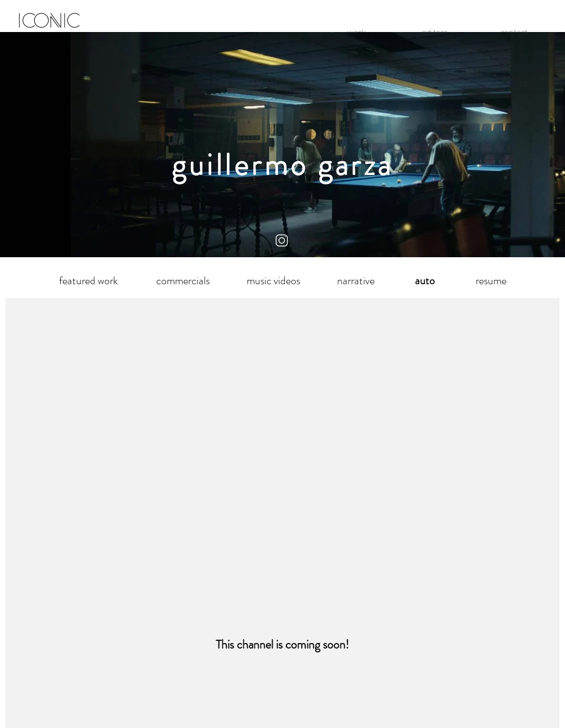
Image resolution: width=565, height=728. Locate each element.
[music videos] (273, 281)
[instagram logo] (282, 241)
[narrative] (356, 281)
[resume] (491, 281)
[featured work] (88, 281)
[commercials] (183, 281)
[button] (425, 281)
